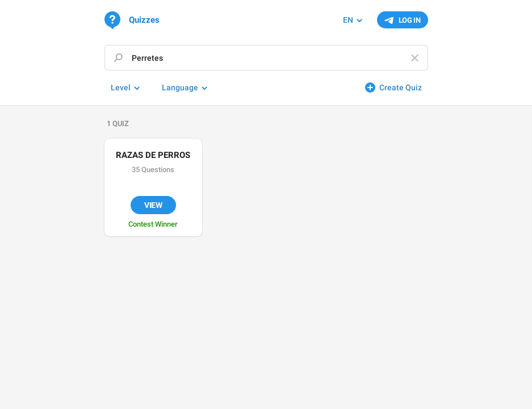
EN (348, 20)
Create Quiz (401, 87)
